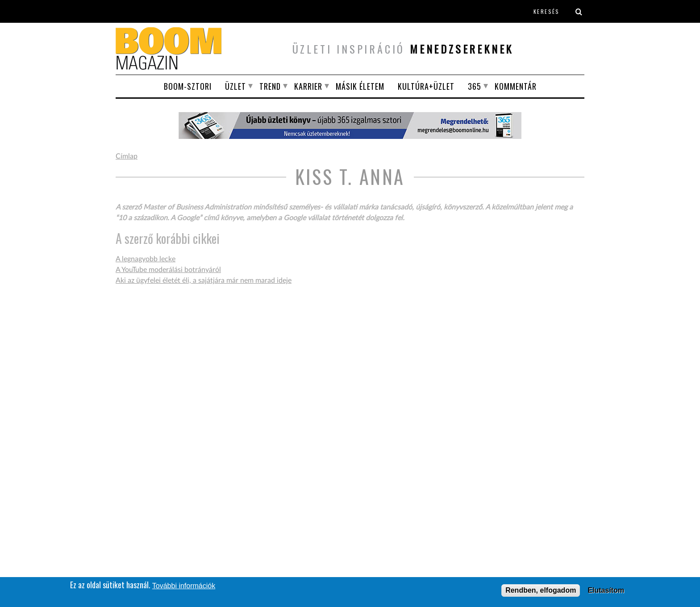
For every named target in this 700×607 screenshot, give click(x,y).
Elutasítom (606, 591)
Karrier (308, 86)
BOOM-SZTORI (188, 86)
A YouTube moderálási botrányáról (168, 270)
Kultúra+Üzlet (426, 86)
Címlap (127, 156)
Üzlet (235, 86)
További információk (184, 586)
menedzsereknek (462, 49)
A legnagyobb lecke (146, 259)
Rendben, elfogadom (541, 591)
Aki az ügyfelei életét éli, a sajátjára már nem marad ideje (204, 280)
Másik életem (360, 86)
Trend (270, 86)
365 (475, 86)
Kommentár (516, 86)
